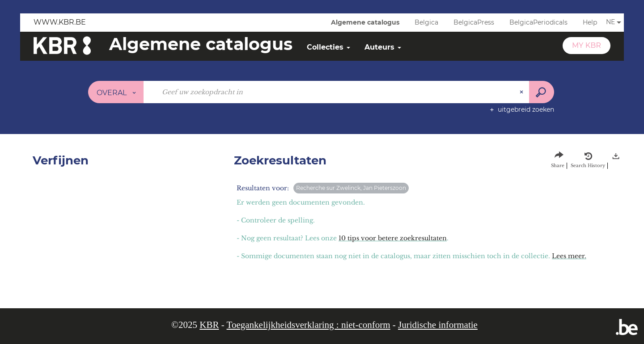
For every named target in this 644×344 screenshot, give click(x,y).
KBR (209, 325)
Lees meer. (569, 256)
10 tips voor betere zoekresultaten (393, 238)
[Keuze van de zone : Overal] (116, 92)
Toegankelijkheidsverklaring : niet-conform (309, 325)
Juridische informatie (438, 325)
